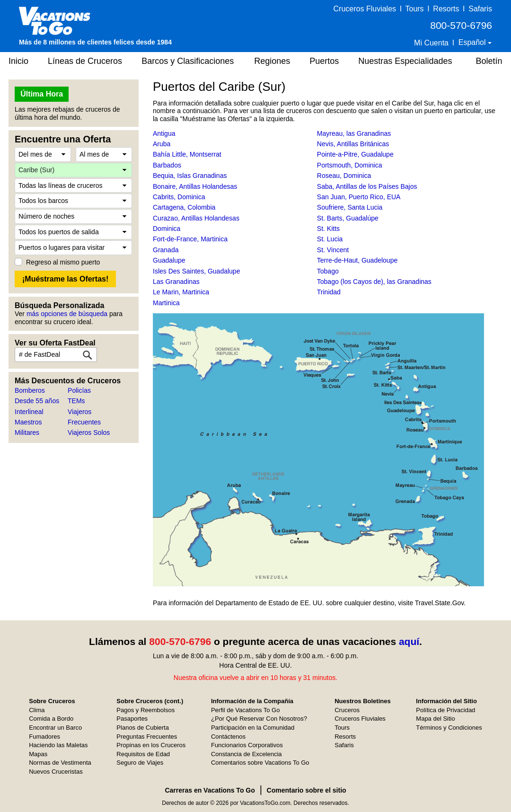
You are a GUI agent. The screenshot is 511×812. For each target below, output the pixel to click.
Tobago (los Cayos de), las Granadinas (374, 282)
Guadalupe (169, 260)
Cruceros (347, 710)
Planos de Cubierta (143, 728)
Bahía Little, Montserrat (187, 154)
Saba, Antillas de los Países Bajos (367, 186)
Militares (27, 432)
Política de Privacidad (445, 710)
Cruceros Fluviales (365, 9)
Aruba (162, 144)
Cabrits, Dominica (179, 197)
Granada (166, 250)
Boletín (489, 61)
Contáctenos (228, 737)
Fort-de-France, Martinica (190, 239)
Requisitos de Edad (143, 754)
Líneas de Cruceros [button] (85, 61)
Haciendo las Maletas (58, 745)
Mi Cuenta (431, 43)
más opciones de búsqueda (67, 314)
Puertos (324, 61)
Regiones (272, 61)
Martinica (166, 303)
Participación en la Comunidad (253, 728)
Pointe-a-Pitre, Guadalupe (355, 154)
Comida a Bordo (51, 719)
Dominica (167, 229)
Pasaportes (132, 719)
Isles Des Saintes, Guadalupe (196, 271)
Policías (79, 390)
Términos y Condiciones (449, 728)
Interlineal (29, 412)
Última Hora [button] (42, 94)
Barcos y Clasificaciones (188, 61)
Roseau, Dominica (344, 176)
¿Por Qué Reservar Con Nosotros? (259, 719)
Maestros (28, 422)
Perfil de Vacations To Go (246, 710)
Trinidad (329, 292)
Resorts (446, 9)
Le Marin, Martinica (181, 292)
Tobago (328, 271)
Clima (37, 710)
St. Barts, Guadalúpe (348, 218)
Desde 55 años (37, 401)
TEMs (76, 401)
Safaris (480, 9)
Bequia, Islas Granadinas (190, 176)
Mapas (38, 754)
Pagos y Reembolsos (145, 710)
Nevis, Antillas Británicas (353, 144)
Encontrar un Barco (55, 728)
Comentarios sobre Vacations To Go (260, 763)
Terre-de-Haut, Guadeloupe (357, 260)
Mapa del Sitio (435, 719)
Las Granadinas (176, 282)
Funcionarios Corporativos (247, 745)
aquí (409, 641)
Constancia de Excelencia (247, 754)
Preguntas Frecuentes (147, 737)
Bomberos (30, 390)
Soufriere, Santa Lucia (350, 207)
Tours (414, 9)
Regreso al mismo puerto (63, 262)
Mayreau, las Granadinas (354, 133)
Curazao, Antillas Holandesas (196, 218)
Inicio (18, 61)
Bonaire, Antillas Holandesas (195, 186)
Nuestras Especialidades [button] (405, 61)
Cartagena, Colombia (184, 207)
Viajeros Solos (89, 432)
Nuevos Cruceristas (56, 772)
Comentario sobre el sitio (307, 790)
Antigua (164, 133)
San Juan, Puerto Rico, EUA (359, 197)
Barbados (167, 165)
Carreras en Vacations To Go (210, 790)
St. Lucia (330, 239)
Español (473, 42)
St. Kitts (328, 229)
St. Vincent (333, 250)
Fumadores (44, 737)
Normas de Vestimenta (60, 763)
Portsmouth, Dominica (350, 165)
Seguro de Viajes (140, 763)
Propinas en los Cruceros (151, 745)
